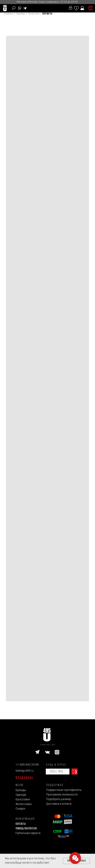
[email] (58, 772)
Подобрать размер (59, 799)
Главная (8, 14)
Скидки (20, 809)
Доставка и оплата (59, 804)
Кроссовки (23, 800)
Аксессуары (24, 804)
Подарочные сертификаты (64, 790)
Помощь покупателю (26, 829)
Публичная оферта (28, 833)
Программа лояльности (62, 795)
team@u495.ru (25, 771)
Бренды (21, 790)
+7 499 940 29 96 (27, 765)
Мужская (34, 14)
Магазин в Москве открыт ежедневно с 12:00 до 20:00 (47, 2)
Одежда (21, 14)
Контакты (21, 824)
